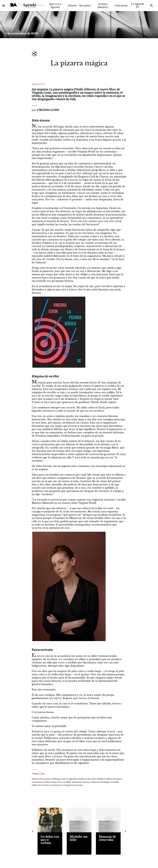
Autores (72, 5)
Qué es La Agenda (55, 6)
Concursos (121, 5)
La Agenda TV (138, 5)
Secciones (85, 5)
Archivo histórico (103, 6)
